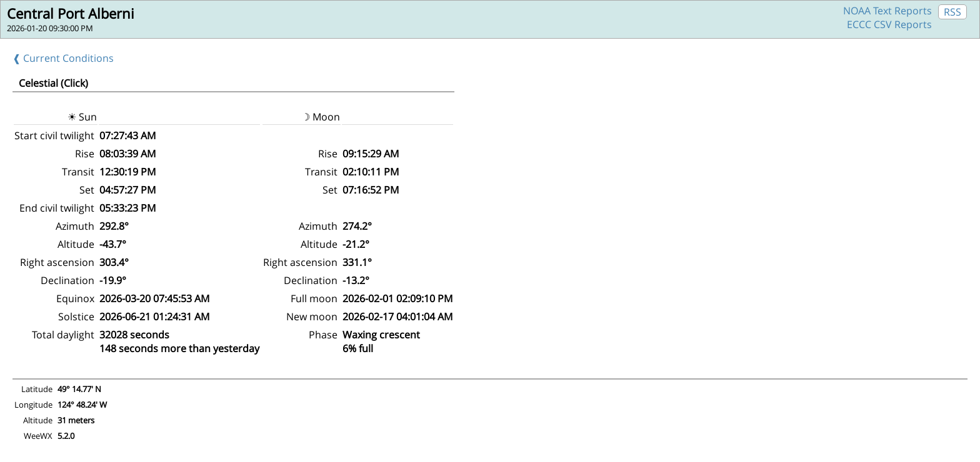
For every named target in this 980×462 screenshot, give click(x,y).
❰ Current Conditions (63, 58)
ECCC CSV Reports (889, 24)
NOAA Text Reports (887, 11)
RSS (952, 12)
